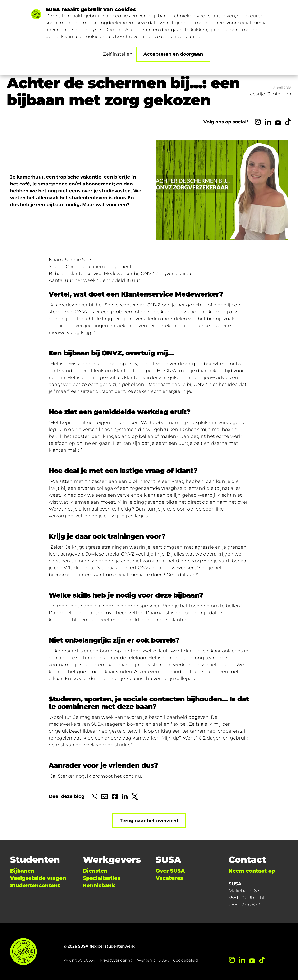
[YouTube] (278, 122)
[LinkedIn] (268, 122)
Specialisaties (102, 878)
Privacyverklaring (116, 960)
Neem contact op (252, 871)
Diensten (95, 871)
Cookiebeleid (185, 960)
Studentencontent (35, 885)
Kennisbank (99, 885)
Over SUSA (170, 871)
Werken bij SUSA (153, 960)
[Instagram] (258, 122)
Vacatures (169, 878)
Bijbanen (22, 871)
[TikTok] (288, 122)
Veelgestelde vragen (38, 878)
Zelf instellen (118, 54)
